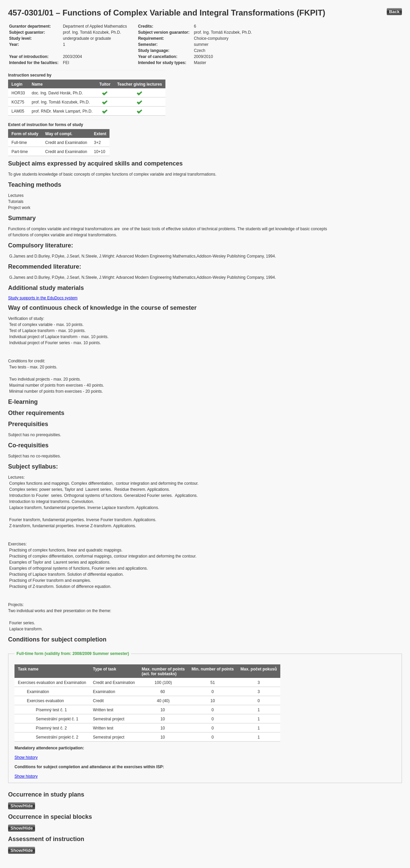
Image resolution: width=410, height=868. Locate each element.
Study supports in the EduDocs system (43, 298)
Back (394, 12)
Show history (26, 757)
